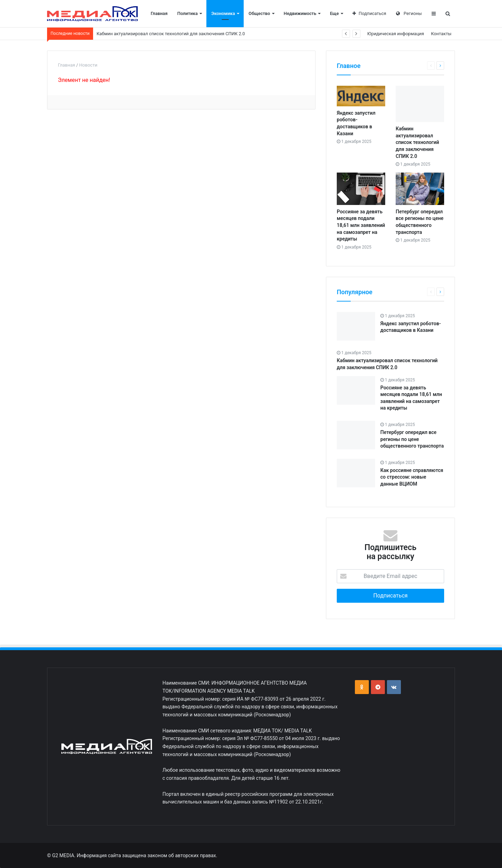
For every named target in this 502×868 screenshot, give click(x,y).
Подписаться (369, 13)
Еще (334, 13)
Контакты (441, 34)
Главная (159, 13)
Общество (259, 13)
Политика (188, 13)
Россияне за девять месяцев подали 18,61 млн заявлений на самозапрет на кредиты (361, 225)
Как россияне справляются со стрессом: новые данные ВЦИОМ (412, 477)
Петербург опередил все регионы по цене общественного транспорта (412, 439)
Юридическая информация (396, 34)
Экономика (223, 13)
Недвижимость (300, 13)
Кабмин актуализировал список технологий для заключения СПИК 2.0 (171, 34)
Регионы (409, 13)
